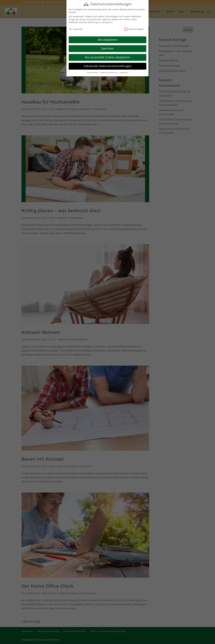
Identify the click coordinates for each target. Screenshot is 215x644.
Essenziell (76, 28)
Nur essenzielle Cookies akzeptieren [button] (107, 56)
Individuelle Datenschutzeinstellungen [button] (108, 65)
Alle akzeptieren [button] (108, 38)
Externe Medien (134, 28)
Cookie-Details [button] (92, 71)
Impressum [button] (124, 71)
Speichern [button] (107, 47)
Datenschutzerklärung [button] (109, 71)
